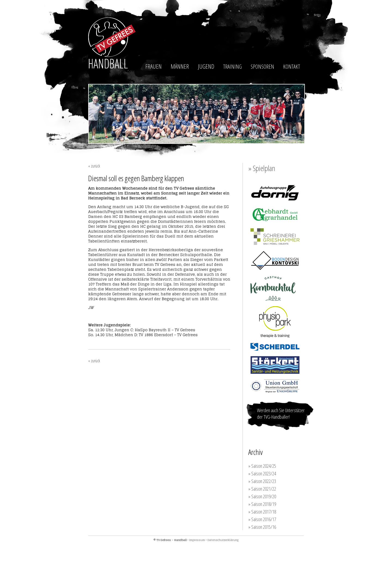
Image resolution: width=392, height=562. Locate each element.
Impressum (197, 540)
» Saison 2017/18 (262, 512)
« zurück (94, 166)
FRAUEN (154, 66)
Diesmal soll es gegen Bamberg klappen (136, 178)
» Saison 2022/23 (262, 481)
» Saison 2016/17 (262, 519)
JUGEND (206, 66)
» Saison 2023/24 (262, 473)
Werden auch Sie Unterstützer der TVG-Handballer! (281, 414)
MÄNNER (180, 66)
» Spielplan (262, 168)
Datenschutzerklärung (223, 540)
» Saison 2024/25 (262, 466)
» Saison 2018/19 (262, 504)
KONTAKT (292, 67)
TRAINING (232, 67)
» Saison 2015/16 (262, 527)
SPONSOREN (262, 67)
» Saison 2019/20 (262, 496)
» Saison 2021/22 (262, 489)
